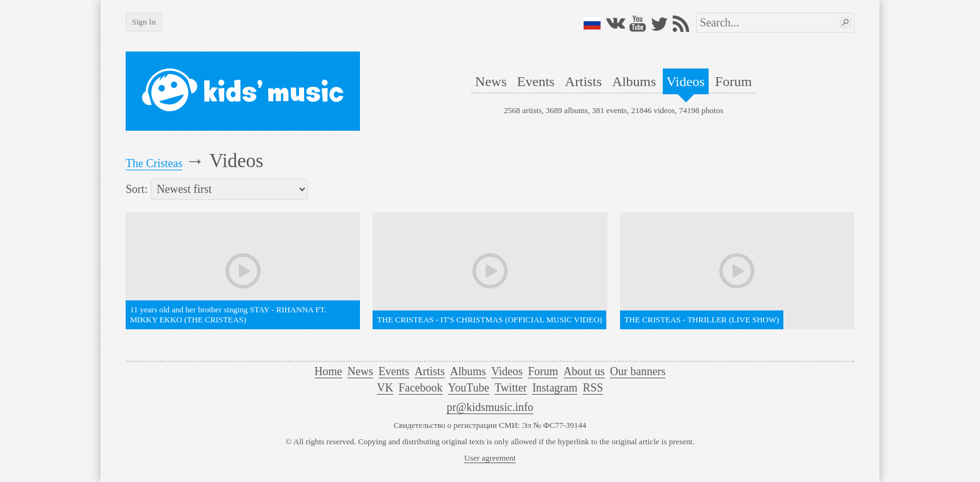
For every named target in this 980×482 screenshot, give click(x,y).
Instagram (555, 388)
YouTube (469, 388)
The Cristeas (154, 163)
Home (329, 371)
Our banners (638, 371)
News (491, 81)
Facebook (421, 388)
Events (536, 81)
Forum (733, 81)
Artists (583, 81)
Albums (634, 81)
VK (385, 388)
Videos (686, 81)
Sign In (144, 22)
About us (584, 371)
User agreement (490, 458)
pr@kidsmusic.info (490, 407)
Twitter (511, 388)
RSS (593, 388)
